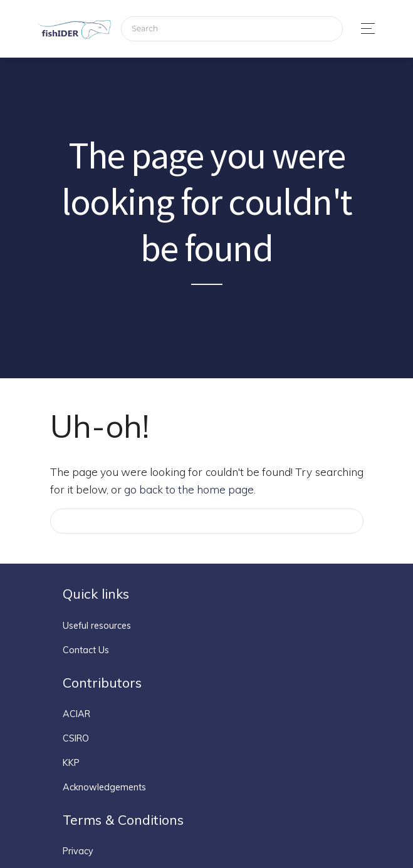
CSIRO (76, 738)
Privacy (78, 851)
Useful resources (97, 626)
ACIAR (76, 714)
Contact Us (86, 650)
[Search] (232, 29)
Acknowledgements (104, 787)
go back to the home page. (190, 489)
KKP (71, 763)
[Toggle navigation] (364, 28)
